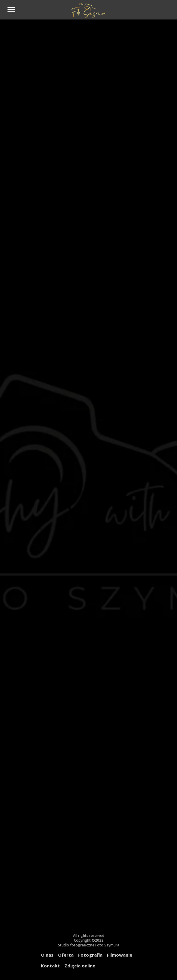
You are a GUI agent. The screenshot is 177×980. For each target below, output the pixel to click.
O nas (47, 955)
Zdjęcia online (80, 966)
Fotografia (90, 955)
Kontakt (50, 966)
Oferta (66, 955)
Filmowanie (120, 955)
